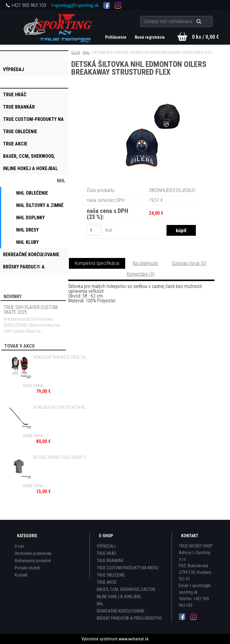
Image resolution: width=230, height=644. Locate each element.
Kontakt (21, 575)
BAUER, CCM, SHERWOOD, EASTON (126, 589)
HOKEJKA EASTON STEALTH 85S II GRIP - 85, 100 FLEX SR (61, 407)
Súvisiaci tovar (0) (189, 263)
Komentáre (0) (141, 274)
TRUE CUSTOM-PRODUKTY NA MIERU (128, 568)
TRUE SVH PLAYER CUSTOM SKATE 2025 (31, 310)
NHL (86, 52)
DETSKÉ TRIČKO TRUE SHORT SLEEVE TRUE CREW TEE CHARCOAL (61, 457)
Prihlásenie (116, 37)
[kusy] (94, 230)
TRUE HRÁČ (107, 553)
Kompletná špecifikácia (97, 263)
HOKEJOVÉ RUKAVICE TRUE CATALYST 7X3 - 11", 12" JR (61, 357)
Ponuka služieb (28, 568)
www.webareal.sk (134, 639)
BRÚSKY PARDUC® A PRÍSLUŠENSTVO (129, 618)
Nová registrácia (150, 37)
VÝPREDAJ (106, 546)
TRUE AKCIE (107, 582)
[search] (206, 22)
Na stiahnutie (145, 263)
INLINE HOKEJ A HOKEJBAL (119, 597)
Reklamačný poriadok (33, 561)
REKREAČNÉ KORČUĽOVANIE (121, 611)
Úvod (75, 52)
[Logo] (59, 27)
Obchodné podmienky (33, 553)
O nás (19, 546)
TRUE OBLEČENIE (111, 575)
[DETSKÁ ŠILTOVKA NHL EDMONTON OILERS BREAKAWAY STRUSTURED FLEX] (141, 101)
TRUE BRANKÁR (110, 561)
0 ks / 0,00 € (205, 37)
